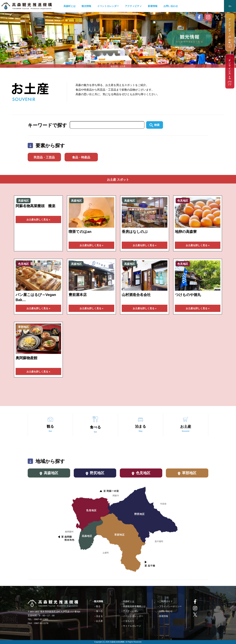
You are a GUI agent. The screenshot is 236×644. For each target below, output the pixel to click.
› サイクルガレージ (131, 626)
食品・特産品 (81, 157)
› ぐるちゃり (128, 621)
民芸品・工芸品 (44, 157)
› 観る (97, 606)
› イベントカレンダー (132, 616)
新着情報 (153, 6)
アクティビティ (133, 6)
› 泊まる (99, 616)
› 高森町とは (128, 601)
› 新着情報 (163, 616)
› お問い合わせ (165, 611)
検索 (154, 125)
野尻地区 (95, 473)
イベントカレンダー (108, 6)
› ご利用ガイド (165, 601)
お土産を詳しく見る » (38, 220)
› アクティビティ (130, 611)
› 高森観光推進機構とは (134, 606)
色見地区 (141, 473)
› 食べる (99, 611)
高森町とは (70, 6)
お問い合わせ (171, 6)
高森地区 (49, 473)
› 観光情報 (98, 601)
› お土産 (99, 621)
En (230, 6)
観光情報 (86, 6)
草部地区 (187, 473)
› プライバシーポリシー (170, 606)
